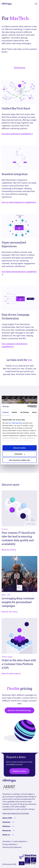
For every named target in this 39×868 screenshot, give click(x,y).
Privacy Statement (10, 844)
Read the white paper (11, 674)
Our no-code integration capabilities (19, 202)
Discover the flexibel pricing (20, 710)
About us (6, 835)
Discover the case (10, 612)
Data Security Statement (12, 847)
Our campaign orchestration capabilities (15, 345)
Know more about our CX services (16, 813)
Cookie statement (19, 841)
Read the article (9, 550)
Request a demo (20, 771)
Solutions (7, 822)
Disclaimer (7, 841)
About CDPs (8, 818)
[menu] (35, 4)
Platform (7, 826)
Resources (7, 831)
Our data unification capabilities (17, 134)
